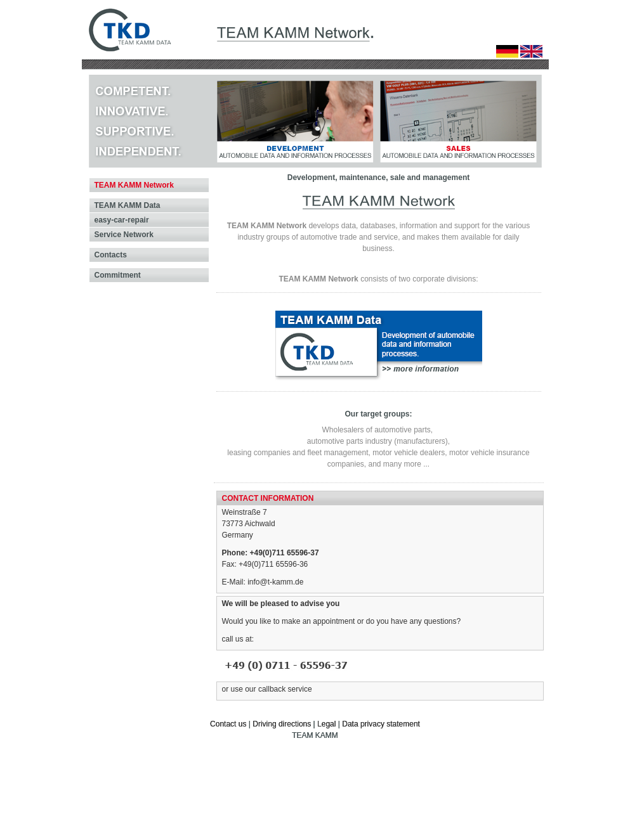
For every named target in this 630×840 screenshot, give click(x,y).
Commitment (118, 275)
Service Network (124, 235)
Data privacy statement (381, 724)
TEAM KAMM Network (134, 185)
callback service (285, 689)
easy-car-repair (122, 220)
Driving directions (282, 724)
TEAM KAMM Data (128, 205)
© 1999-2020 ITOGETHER (504, 784)
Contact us (228, 724)
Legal (326, 724)
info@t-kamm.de (275, 582)
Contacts (111, 255)
